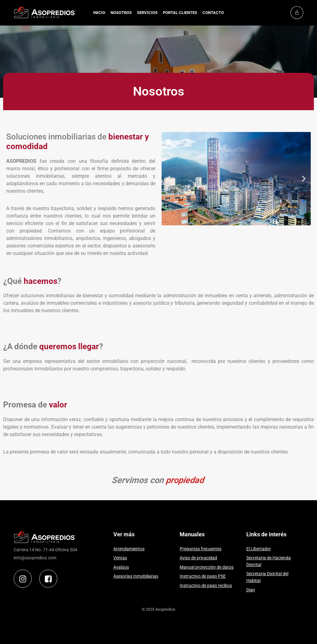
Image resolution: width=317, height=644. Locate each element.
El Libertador (259, 549)
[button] (169, 179)
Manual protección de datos (207, 567)
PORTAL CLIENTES (180, 13)
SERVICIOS (147, 13)
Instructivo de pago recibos (206, 586)
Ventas (120, 558)
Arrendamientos (129, 549)
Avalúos (121, 567)
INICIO (99, 13)
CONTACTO (213, 13)
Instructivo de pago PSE (203, 576)
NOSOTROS (121, 13)
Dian (251, 590)
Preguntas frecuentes (201, 549)
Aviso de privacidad (198, 558)
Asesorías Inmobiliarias (136, 576)
